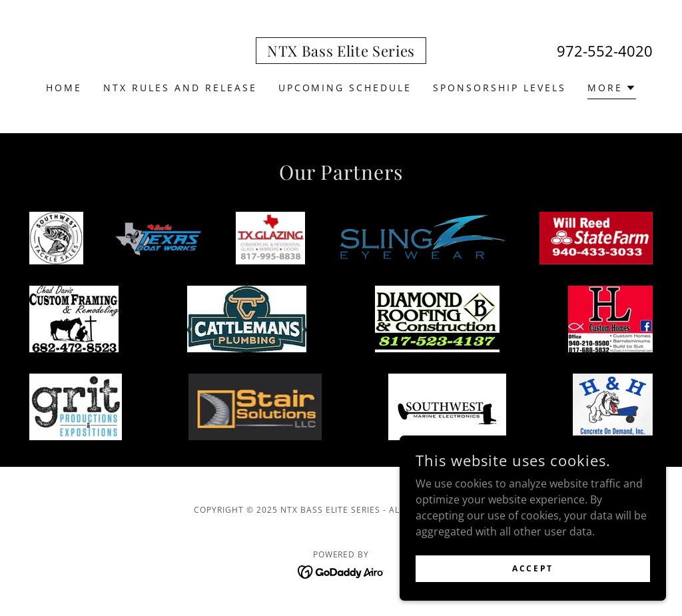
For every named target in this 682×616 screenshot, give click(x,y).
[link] (341, 53)
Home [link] (64, 88)
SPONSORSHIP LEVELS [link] (500, 88)
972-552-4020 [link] (605, 51)
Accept (532, 568)
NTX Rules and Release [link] (180, 88)
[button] (612, 90)
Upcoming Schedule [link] (345, 88)
